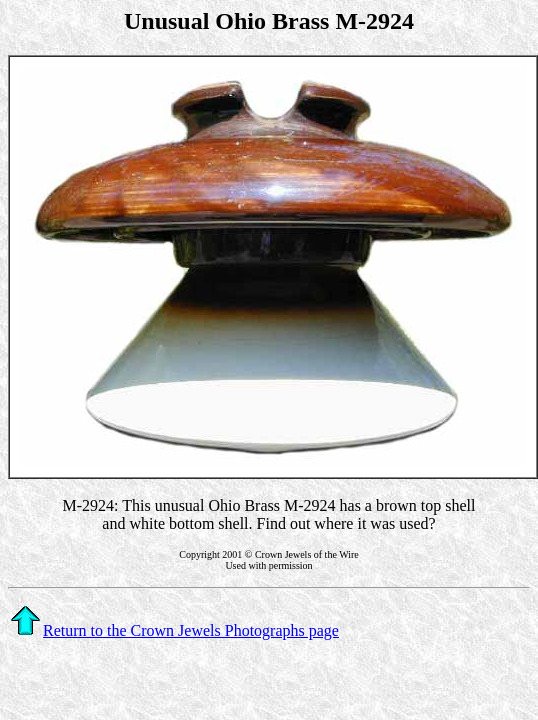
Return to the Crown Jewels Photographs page (174, 630)
